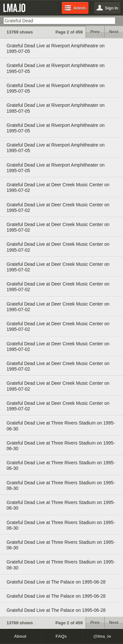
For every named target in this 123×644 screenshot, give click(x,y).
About (20, 636)
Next (114, 32)
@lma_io (102, 636)
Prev (95, 32)
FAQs (61, 636)
